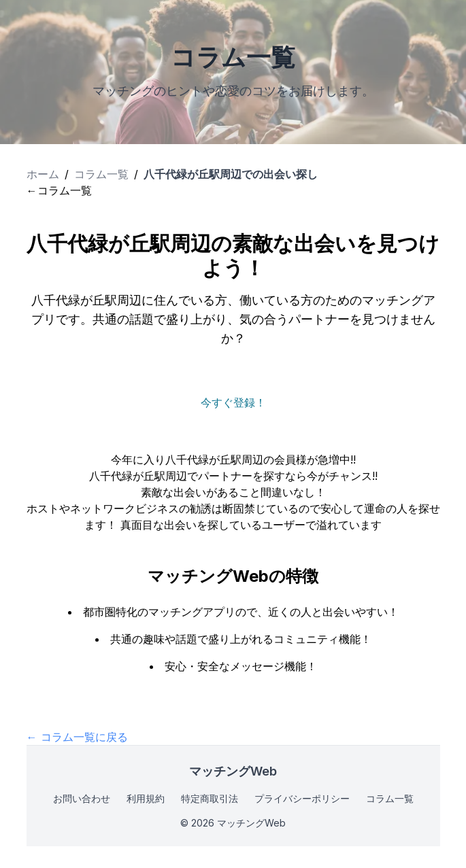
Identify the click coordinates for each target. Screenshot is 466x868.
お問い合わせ (82, 798)
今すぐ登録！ (233, 402)
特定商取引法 (210, 798)
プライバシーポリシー (302, 798)
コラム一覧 (101, 174)
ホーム (43, 174)
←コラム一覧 (59, 190)
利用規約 (146, 798)
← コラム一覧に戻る (77, 737)
